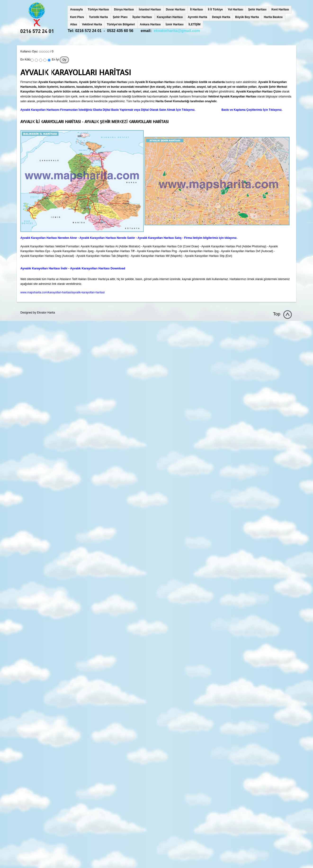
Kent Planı (77, 17)
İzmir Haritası (175, 24)
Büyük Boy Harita (247, 17)
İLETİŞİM (195, 24)
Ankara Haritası (150, 24)
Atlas (74, 24)
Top (277, 314)
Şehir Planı (120, 17)
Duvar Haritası (176, 9)
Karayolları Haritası (170, 17)
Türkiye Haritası (98, 9)
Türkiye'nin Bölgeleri (121, 24)
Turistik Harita (98, 17)
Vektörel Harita (92, 24)
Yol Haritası (235, 9)
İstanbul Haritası (150, 9)
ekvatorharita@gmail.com (177, 31)
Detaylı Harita (221, 17)
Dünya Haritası (124, 9)
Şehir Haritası (257, 9)
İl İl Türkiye (215, 9)
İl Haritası (197, 9)
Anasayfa (76, 9)
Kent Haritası (280, 9)
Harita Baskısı (273, 17)
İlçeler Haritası (142, 17)
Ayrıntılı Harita (197, 17)
